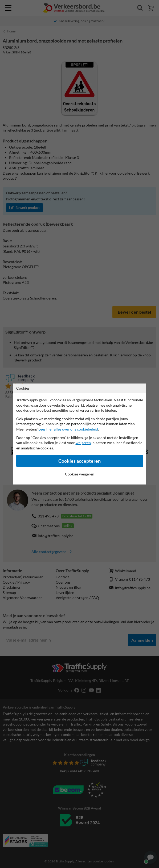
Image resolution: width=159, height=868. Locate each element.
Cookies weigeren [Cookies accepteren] (80, 474)
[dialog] (79, 434)
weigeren (83, 443)
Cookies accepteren (79, 461)
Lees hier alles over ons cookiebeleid (68, 429)
